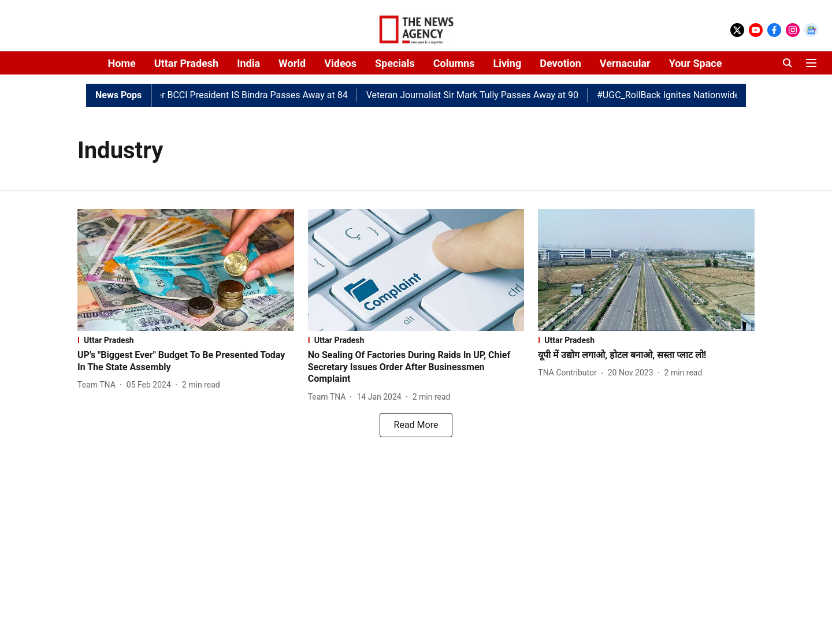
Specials (395, 63)
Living (507, 63)
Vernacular (625, 63)
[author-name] (99, 385)
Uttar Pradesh (186, 63)
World (292, 63)
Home (122, 63)
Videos (340, 63)
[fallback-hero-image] (186, 270)
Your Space (696, 63)
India (248, 63)
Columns (454, 63)
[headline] (186, 362)
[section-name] (186, 340)
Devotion (560, 63)
